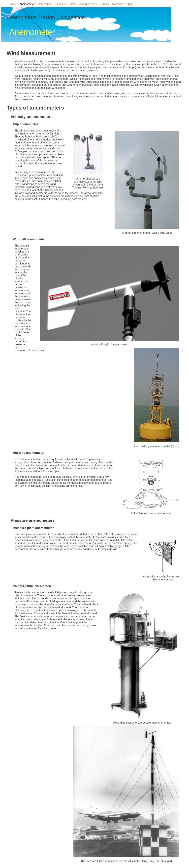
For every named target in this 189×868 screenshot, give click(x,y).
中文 (130, 4)
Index (13, 4)
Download (118, 4)
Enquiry (104, 4)
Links (73, 4)
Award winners (88, 4)
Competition (45, 4)
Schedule (61, 4)
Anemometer (27, 4)
